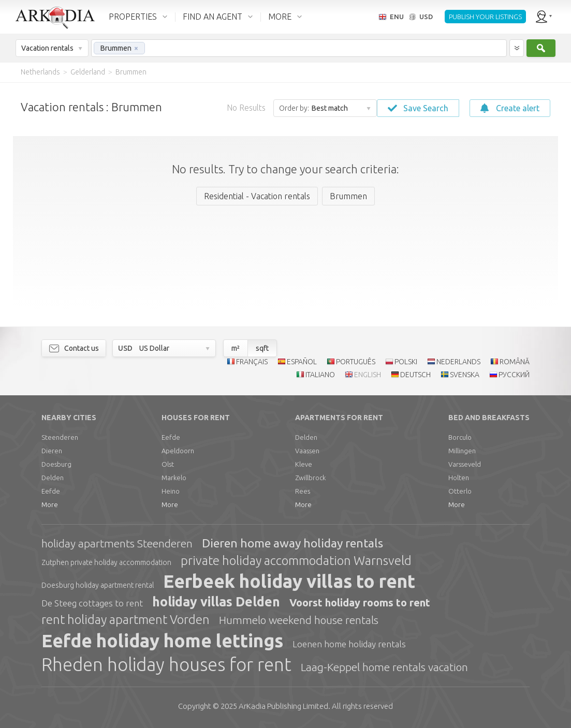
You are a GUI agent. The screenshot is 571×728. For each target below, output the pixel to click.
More (50, 504)
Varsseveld (465, 464)
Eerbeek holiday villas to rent (289, 581)
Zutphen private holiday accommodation (106, 562)
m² (236, 348)
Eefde (51, 491)
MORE (280, 17)
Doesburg (56, 464)
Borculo (460, 437)
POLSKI (406, 362)
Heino (171, 491)
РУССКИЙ (514, 375)
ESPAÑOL (302, 362)
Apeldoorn (178, 451)
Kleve (304, 464)
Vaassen (307, 451)
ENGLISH (368, 375)
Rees (303, 491)
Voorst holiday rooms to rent (360, 603)
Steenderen (60, 437)
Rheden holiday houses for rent (166, 664)
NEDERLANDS (458, 362)
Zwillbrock (310, 478)
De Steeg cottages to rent (92, 603)
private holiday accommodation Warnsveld (296, 561)
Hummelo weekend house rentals (299, 620)
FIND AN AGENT (213, 17)
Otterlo (460, 491)
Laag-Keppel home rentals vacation (384, 667)
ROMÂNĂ (515, 362)
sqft (262, 348)
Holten (459, 478)
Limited (283, 706)
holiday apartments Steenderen (117, 543)
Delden (53, 478)
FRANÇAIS (252, 362)
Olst (168, 464)
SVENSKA (465, 375)
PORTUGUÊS (356, 362)
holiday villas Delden (216, 602)
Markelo (174, 478)
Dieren (52, 451)
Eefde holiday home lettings (162, 641)
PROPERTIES (133, 17)
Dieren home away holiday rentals (292, 543)
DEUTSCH (415, 375)
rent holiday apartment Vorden (126, 620)
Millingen (462, 451)
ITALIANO (320, 375)
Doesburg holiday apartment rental (98, 585)
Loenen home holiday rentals (349, 644)
